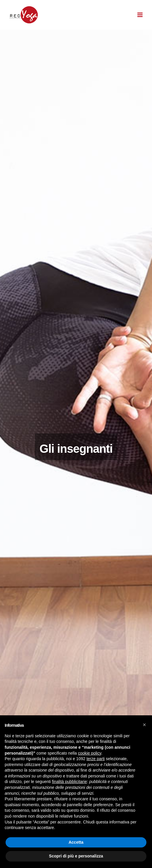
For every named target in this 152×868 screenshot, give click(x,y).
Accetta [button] (76, 842)
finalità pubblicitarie (69, 782)
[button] (144, 725)
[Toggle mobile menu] (140, 15)
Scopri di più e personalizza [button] (76, 856)
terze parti (96, 759)
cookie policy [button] (90, 753)
